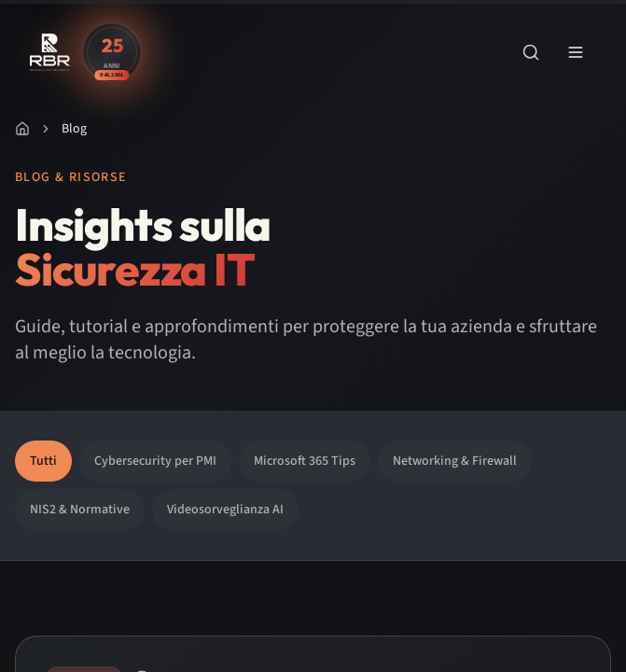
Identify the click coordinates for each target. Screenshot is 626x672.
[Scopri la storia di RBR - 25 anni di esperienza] (112, 52)
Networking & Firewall (455, 461)
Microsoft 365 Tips (305, 461)
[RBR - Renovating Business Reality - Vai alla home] (50, 52)
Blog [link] (74, 129)
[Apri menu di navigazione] (576, 52)
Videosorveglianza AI (225, 510)
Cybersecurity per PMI (155, 461)
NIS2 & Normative (80, 510)
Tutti (43, 461)
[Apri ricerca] (531, 52)
